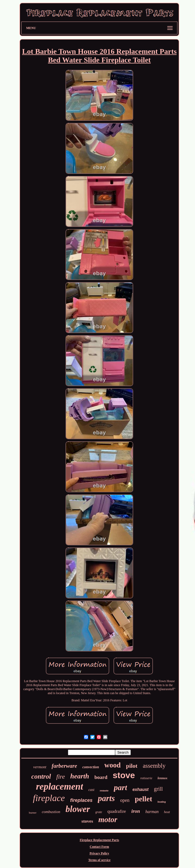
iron (136, 811)
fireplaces (81, 800)
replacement (60, 787)
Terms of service (99, 860)
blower (78, 809)
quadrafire (117, 811)
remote (104, 790)
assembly (154, 766)
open (125, 800)
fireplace (49, 798)
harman (152, 812)
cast (92, 790)
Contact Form (99, 847)
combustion (51, 812)
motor (108, 819)
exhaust (140, 789)
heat (167, 812)
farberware (64, 766)
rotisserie (146, 778)
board (101, 777)
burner (33, 813)
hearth (80, 776)
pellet (143, 799)
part (120, 787)
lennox (163, 778)
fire (60, 777)
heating (162, 802)
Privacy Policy (99, 853)
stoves (87, 821)
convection (91, 767)
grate (99, 812)
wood (113, 765)
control (41, 776)
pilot (132, 766)
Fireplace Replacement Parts (99, 840)
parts (106, 798)
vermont (40, 767)
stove (124, 775)
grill (158, 789)
